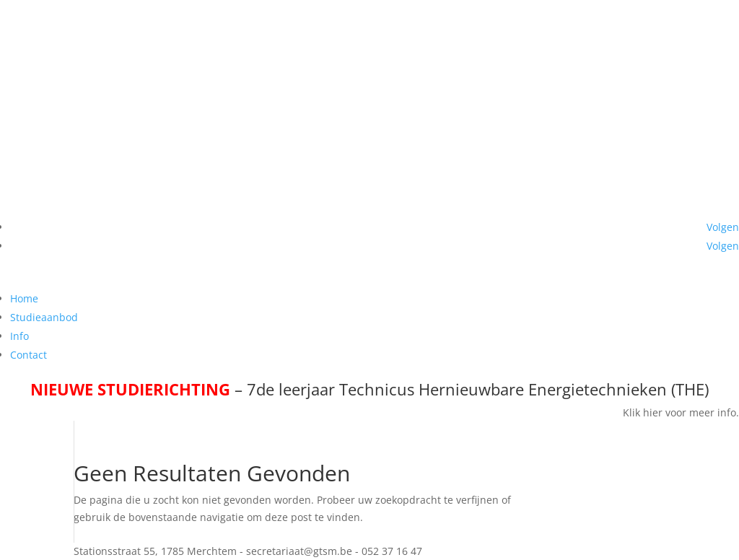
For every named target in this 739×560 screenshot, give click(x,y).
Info (19, 336)
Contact (29, 355)
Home (24, 298)
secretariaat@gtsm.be (615, 280)
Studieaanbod (44, 317)
